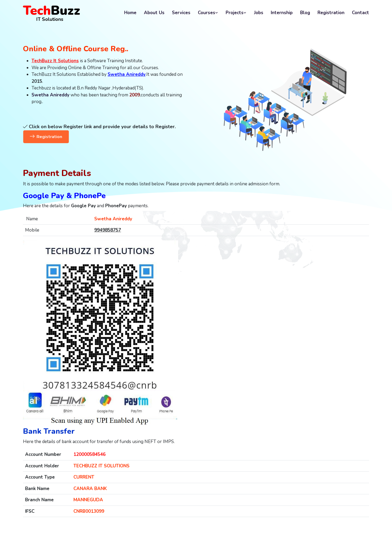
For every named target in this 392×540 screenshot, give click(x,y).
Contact (360, 13)
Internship (282, 13)
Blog (305, 13)
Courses (208, 13)
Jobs (259, 13)
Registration (331, 13)
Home (130, 13)
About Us (154, 13)
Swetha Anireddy (50, 95)
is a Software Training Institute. (87, 61)
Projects (236, 13)
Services (181, 13)
